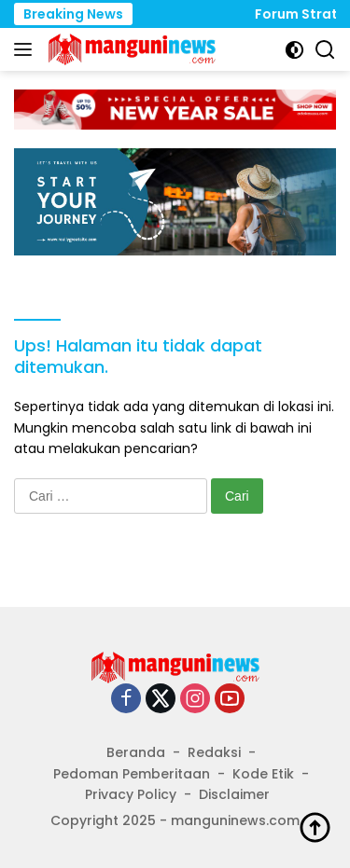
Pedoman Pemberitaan (132, 774)
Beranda (136, 752)
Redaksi (214, 752)
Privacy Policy (131, 794)
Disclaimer (234, 794)
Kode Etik (263, 774)
